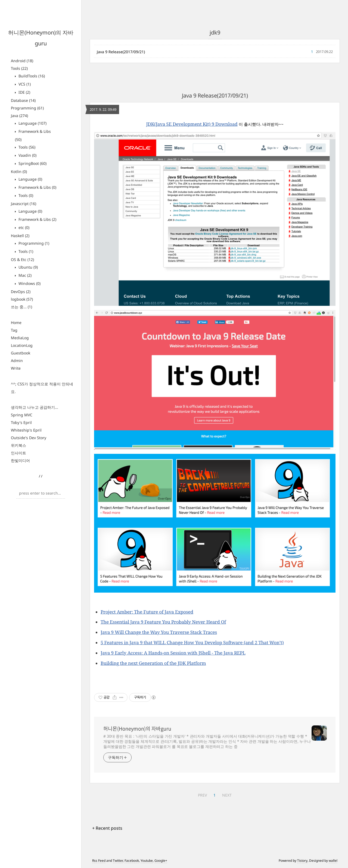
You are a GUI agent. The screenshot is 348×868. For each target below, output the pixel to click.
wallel (333, 861)
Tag (14, 330)
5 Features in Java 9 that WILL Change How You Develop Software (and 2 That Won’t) (192, 642)
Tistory (302, 861)
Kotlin (19, 172)
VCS (24, 84)
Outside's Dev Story (29, 438)
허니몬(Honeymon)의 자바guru (137, 729)
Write (16, 368)
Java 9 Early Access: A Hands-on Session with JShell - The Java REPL (173, 653)
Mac (24, 275)
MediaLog (20, 338)
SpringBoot (32, 163)
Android (22, 61)
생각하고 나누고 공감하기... (35, 407)
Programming (27, 108)
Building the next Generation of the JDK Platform (153, 663)
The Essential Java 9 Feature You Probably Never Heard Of (163, 622)
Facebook (132, 861)
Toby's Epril (21, 422)
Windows (29, 283)
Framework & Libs (37, 187)
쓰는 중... (21, 307)
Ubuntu (28, 267)
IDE (24, 92)
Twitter (118, 861)
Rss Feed (99, 861)
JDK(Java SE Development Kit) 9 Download (192, 124)
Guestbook (21, 353)
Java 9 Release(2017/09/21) (121, 52)
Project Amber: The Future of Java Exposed (147, 612)
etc (23, 227)
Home (16, 323)
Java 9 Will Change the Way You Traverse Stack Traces (159, 632)
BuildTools (31, 76)
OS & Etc (22, 260)
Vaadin (27, 155)
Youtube (147, 861)
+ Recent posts (107, 828)
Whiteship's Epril (26, 430)
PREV (202, 795)
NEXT (227, 795)
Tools (19, 68)
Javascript (24, 204)
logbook (22, 299)
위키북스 (18, 445)
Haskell (20, 236)
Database (23, 100)
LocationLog (22, 345)
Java (19, 116)
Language (32, 123)
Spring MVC (22, 415)
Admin (17, 361)
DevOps (21, 292)
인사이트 (18, 453)
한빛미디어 (20, 460)
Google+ (161, 861)
